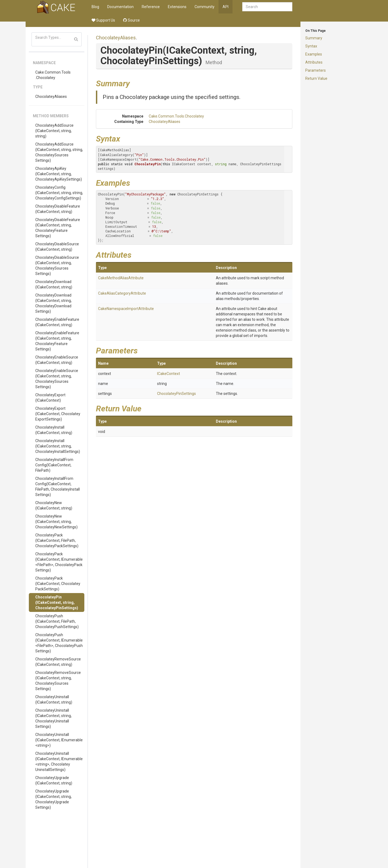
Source (131, 20)
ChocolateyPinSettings (176, 394)
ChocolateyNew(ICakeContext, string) (54, 505)
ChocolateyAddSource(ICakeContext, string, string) (54, 131)
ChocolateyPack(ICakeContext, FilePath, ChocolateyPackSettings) (57, 540)
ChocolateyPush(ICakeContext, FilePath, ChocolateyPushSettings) (57, 621)
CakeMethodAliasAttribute (121, 278)
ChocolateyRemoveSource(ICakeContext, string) (58, 662)
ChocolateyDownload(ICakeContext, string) (54, 284)
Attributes (314, 62)
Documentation (120, 7)
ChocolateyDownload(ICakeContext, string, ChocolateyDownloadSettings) (53, 303)
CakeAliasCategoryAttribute (122, 293)
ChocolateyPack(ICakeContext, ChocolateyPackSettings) (58, 584)
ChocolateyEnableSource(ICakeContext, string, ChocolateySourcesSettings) (57, 379)
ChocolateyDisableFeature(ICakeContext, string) (58, 209)
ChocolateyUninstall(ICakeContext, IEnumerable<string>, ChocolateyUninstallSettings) (59, 762)
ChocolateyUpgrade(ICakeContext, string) (54, 780)
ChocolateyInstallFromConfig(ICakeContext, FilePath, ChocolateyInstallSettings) (58, 487)
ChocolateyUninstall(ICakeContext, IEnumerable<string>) (59, 740)
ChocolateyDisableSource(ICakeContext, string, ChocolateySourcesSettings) (57, 266)
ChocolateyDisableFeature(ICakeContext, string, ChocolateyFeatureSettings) (58, 228)
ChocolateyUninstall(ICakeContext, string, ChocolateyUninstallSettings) (53, 718)
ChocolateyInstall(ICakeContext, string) (54, 430)
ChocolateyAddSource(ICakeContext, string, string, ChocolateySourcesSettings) (59, 152)
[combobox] (267, 7)
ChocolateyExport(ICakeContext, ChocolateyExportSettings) (58, 414)
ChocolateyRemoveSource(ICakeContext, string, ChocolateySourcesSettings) (58, 681)
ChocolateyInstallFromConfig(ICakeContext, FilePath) (54, 465)
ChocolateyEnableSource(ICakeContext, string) (57, 360)
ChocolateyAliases (51, 97)
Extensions (177, 7)
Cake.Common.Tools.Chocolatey (53, 75)
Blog (95, 7)
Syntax (311, 46)
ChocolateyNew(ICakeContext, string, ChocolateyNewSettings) (56, 522)
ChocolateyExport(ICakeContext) (50, 398)
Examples (314, 54)
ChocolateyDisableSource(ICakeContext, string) (57, 247)
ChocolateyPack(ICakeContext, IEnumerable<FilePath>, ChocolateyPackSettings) (59, 562)
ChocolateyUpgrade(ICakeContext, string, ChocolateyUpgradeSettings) (53, 799)
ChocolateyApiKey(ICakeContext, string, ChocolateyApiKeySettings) (59, 174)
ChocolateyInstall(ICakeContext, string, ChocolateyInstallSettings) (58, 446)
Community (205, 7)
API (226, 7)
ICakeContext (169, 374)
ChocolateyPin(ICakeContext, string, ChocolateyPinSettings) (57, 602)
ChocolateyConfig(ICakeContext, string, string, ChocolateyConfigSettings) (59, 193)
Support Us (103, 20)
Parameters (316, 70)
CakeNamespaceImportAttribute (126, 309)
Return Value (316, 78)
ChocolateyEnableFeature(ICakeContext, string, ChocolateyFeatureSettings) (57, 341)
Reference (151, 7)
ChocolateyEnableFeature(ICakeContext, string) (57, 322)
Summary (314, 38)
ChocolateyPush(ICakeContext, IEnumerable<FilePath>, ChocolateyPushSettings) (59, 643)
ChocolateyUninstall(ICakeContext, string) (54, 700)
